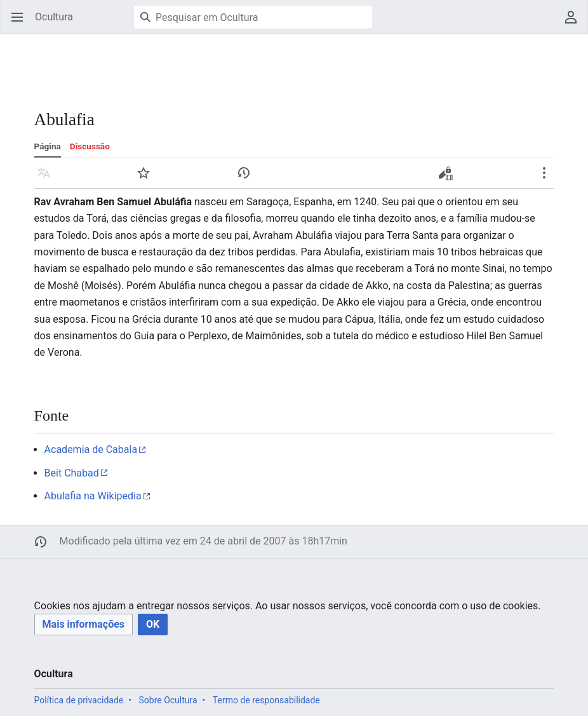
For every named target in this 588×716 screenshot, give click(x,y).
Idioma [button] (48, 179)
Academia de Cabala (91, 449)
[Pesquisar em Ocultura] (253, 17)
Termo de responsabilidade (266, 700)
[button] (84, 625)
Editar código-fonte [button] (449, 177)
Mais (548, 179)
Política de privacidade (79, 700)
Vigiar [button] (148, 179)
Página (48, 146)
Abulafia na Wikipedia (93, 496)
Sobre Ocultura (168, 700)
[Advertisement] (231, 64)
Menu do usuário (575, 23)
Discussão (90, 146)
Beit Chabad (72, 473)
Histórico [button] (248, 179)
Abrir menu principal (21, 23)
